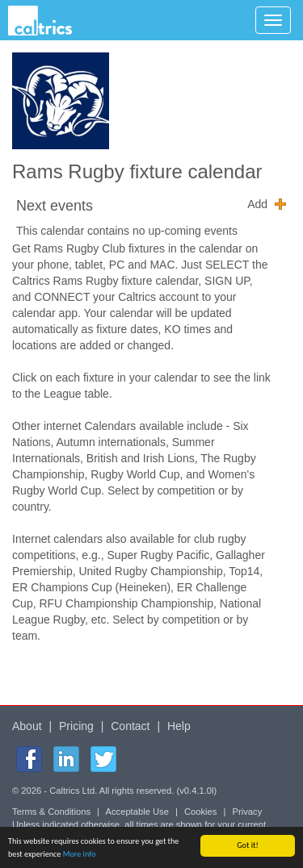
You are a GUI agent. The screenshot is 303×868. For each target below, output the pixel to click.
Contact (130, 726)
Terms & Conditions (51, 812)
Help (179, 726)
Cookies (200, 812)
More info (80, 855)
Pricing (76, 726)
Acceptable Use (137, 812)
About (27, 726)
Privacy (248, 812)
